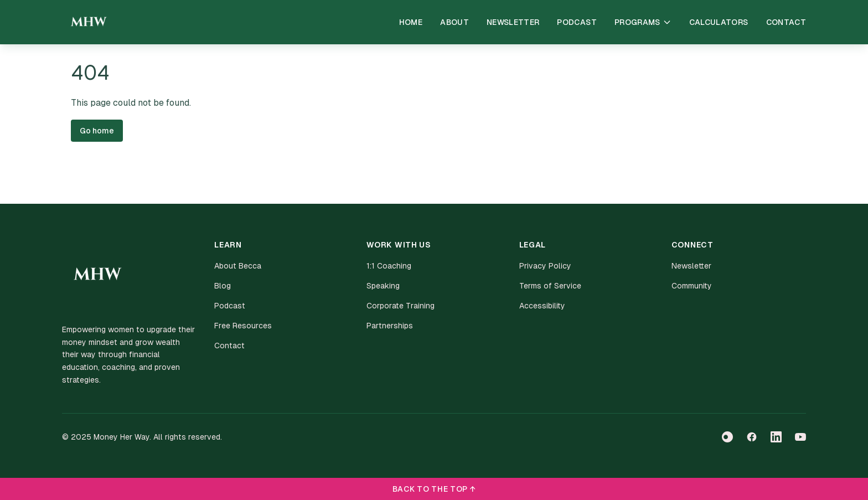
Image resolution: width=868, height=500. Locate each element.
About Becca (238, 266)
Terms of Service (550, 286)
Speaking (383, 286)
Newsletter (513, 22)
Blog (223, 286)
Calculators (719, 22)
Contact (786, 22)
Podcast (577, 22)
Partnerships (390, 326)
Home (411, 22)
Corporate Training (401, 306)
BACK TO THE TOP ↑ (434, 489)
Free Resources (243, 326)
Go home (97, 131)
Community (692, 286)
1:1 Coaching (389, 266)
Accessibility (542, 306)
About (454, 22)
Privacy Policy (545, 266)
